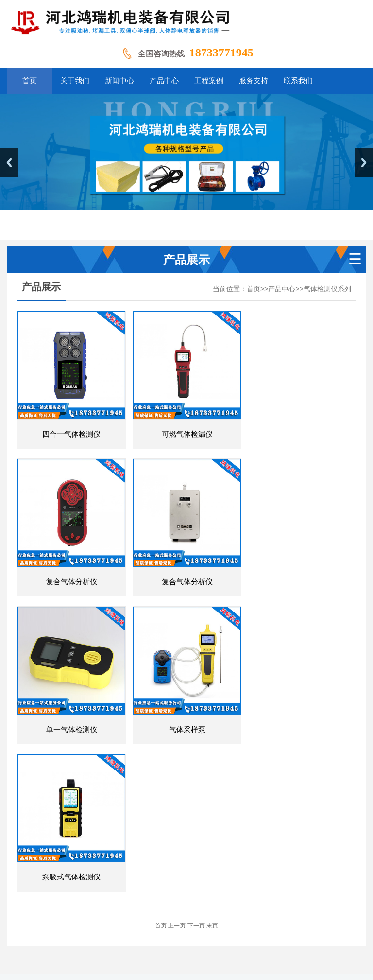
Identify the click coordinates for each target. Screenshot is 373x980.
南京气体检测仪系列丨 (123, 965)
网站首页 (82, 876)
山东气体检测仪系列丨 (138, 950)
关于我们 (119, 876)
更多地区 (172, 965)
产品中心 (282, 289)
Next (364, 163)
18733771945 (221, 52)
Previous (9, 163)
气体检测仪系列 (327, 289)
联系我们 (291, 876)
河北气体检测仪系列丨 (274, 950)
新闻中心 (153, 876)
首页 (254, 289)
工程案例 (222, 876)
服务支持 (256, 876)
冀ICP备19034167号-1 (310, 935)
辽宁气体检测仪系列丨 (206, 950)
